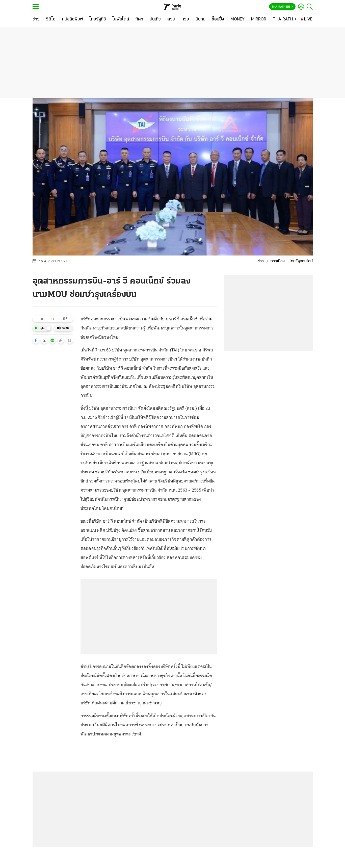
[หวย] (185, 19)
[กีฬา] (139, 19)
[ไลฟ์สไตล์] (121, 19)
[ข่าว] (36, 19)
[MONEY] (238, 19)
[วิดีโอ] (51, 19)
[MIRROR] (259, 19)
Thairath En (282, 7)
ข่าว (261, 261)
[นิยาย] (201, 19)
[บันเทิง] (155, 19)
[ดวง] (171, 19)
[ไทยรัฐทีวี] (98, 19)
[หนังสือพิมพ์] (73, 19)
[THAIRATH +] (285, 19)
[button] (36, 340)
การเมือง (277, 261)
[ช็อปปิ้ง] (218, 19)
